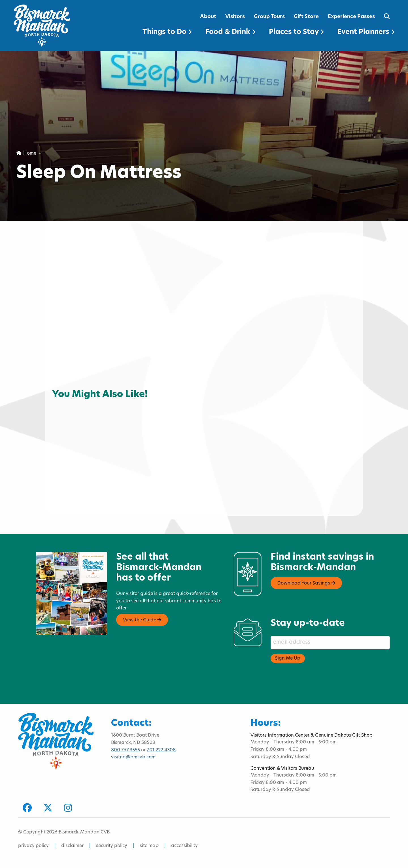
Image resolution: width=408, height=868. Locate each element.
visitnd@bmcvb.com (133, 757)
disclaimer (72, 846)
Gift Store (306, 17)
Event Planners (366, 32)
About (208, 17)
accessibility (184, 846)
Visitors (235, 17)
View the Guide (142, 620)
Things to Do (167, 32)
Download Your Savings (306, 583)
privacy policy (33, 846)
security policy (112, 846)
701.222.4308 (161, 750)
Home (26, 153)
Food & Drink (230, 32)
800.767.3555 (126, 750)
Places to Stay (296, 32)
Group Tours (269, 17)
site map (149, 846)
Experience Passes (351, 17)
